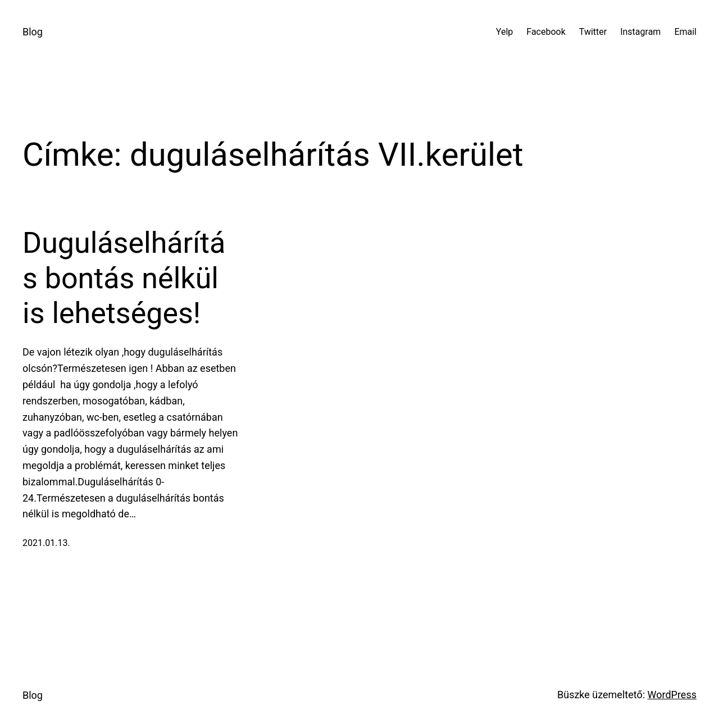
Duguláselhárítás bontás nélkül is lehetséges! (124, 278)
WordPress (672, 695)
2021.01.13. (46, 543)
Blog (33, 32)
